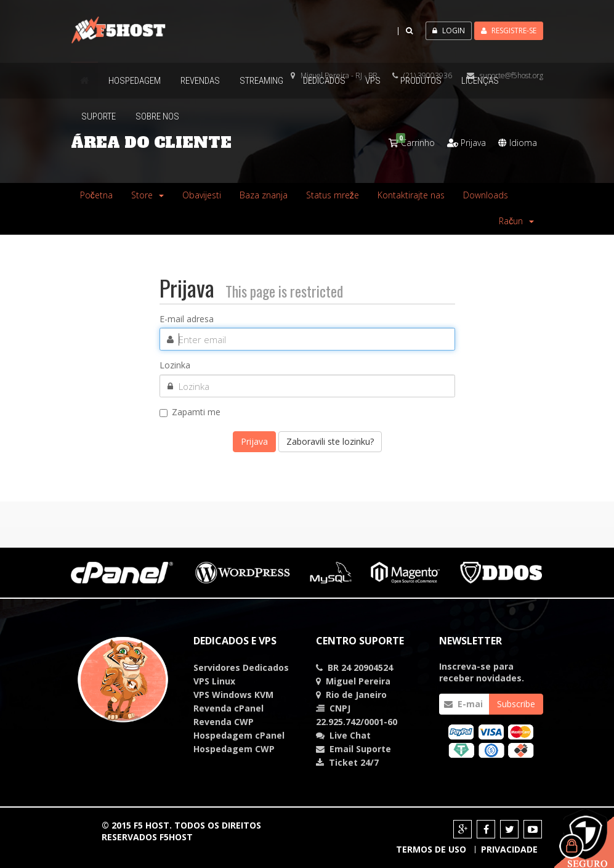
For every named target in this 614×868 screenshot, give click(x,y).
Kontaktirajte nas (411, 195)
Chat (350, 735)
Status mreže (333, 195)
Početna (96, 195)
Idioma (518, 143)
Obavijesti (202, 195)
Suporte (374, 749)
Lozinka (175, 365)
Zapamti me (190, 412)
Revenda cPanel (228, 708)
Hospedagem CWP (234, 749)
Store (147, 195)
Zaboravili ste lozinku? (330, 441)
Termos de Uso (431, 849)
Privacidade (509, 849)
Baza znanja (264, 195)
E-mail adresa (187, 319)
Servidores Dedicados (241, 667)
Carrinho (412, 143)
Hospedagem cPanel (239, 735)
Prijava (467, 143)
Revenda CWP (224, 722)
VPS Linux (214, 681)
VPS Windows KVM (233, 695)
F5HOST (176, 837)
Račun (516, 221)
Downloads (486, 195)
